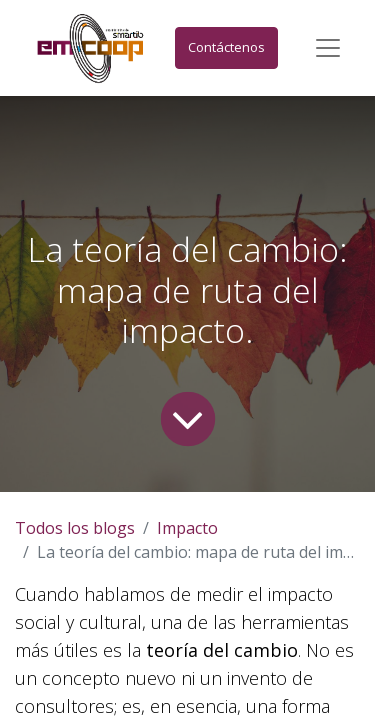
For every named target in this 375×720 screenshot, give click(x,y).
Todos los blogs (75, 528)
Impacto (187, 528)
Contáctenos (226, 47)
